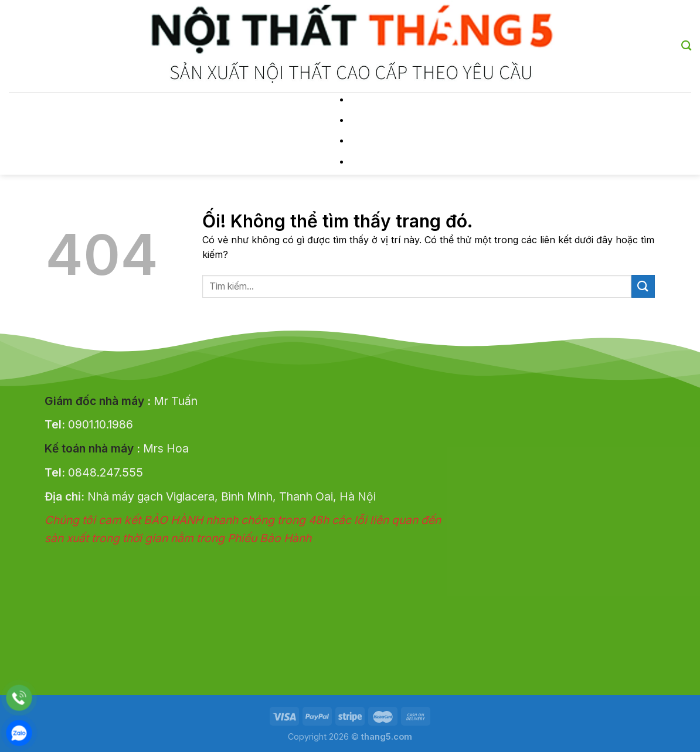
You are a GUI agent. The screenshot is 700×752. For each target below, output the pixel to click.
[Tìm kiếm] (686, 46)
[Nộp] (643, 286)
